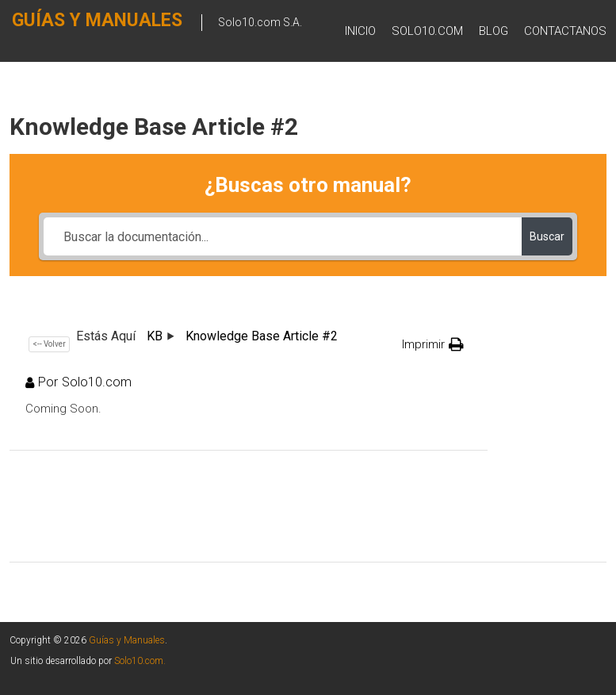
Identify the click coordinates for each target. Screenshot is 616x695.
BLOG (494, 31)
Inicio (360, 31)
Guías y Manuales (127, 640)
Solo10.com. (140, 661)
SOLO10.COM (427, 31)
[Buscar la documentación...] (282, 236)
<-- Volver (49, 344)
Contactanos (565, 31)
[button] (433, 345)
